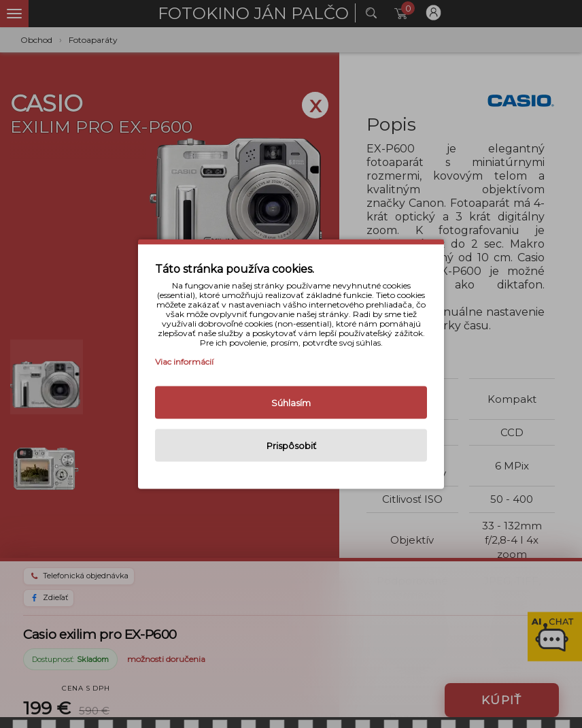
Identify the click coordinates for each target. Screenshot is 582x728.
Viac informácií (184, 362)
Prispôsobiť (291, 446)
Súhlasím (291, 403)
